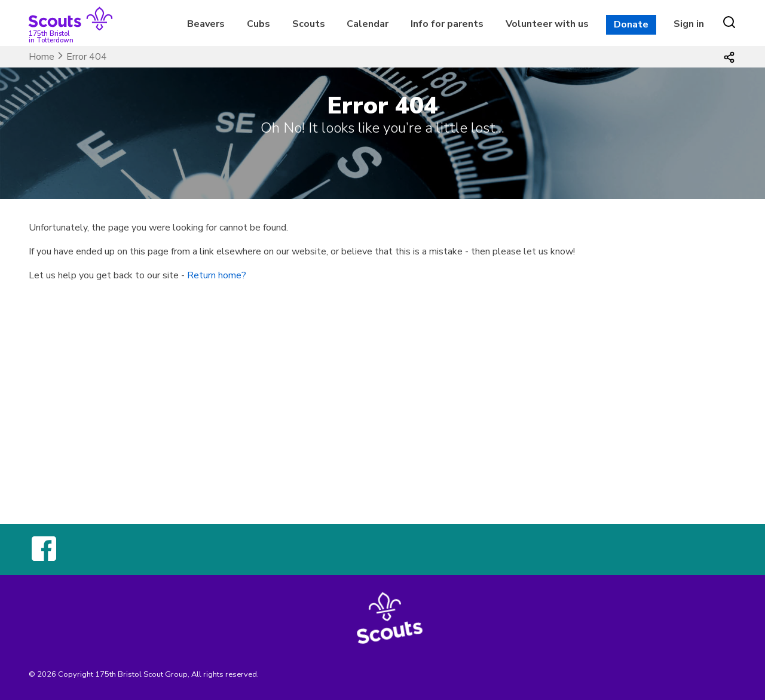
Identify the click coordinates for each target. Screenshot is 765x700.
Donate (631, 24)
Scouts (309, 24)
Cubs (258, 24)
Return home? (217, 275)
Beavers (206, 24)
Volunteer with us (547, 24)
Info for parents (447, 24)
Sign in (689, 24)
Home (42, 57)
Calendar (368, 24)
